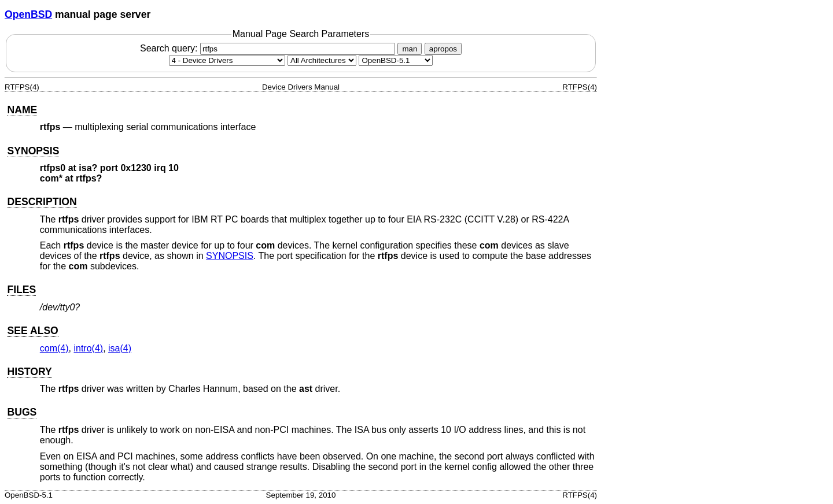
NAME (22, 110)
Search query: (269, 48)
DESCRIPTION (42, 202)
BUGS (22, 412)
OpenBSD (28, 14)
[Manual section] (227, 60)
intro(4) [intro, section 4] (88, 348)
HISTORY (29, 372)
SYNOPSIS (33, 151)
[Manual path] (396, 60)
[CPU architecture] (322, 60)
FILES (21, 290)
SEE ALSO (32, 331)
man (410, 49)
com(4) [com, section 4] (54, 348)
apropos (443, 49)
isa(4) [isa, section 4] (120, 348)
